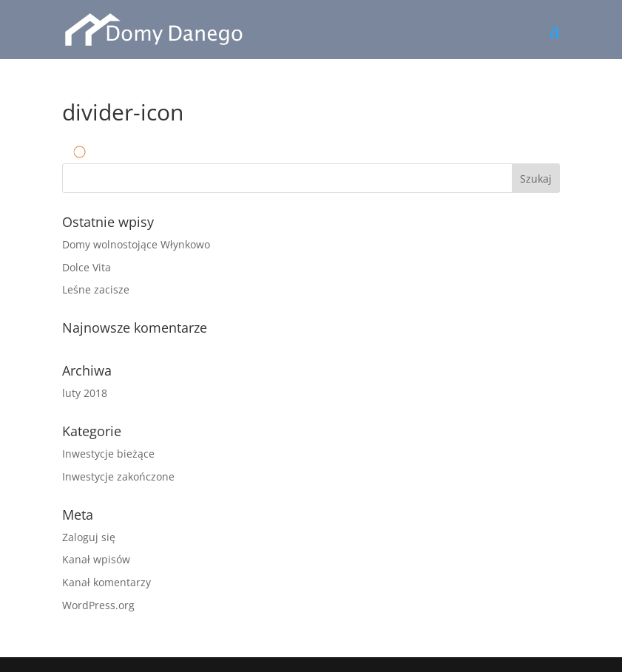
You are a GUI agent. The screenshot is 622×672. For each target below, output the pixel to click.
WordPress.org (98, 605)
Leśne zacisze (96, 289)
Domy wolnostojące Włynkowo (136, 244)
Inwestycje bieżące (108, 454)
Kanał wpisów (96, 559)
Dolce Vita (87, 267)
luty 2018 (85, 393)
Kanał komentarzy (107, 582)
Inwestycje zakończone (118, 476)
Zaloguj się (89, 537)
